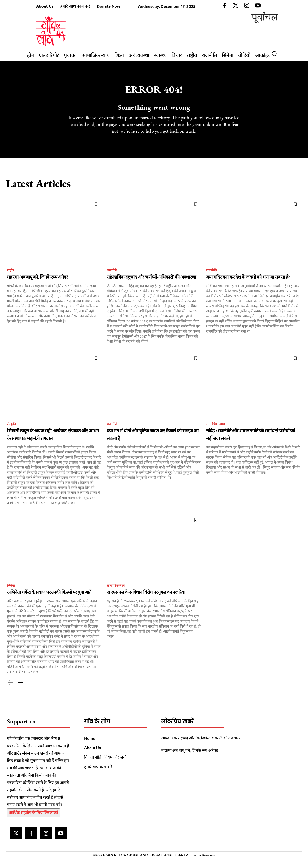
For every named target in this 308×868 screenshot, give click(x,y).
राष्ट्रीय (11, 277)
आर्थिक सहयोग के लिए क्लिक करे (34, 821)
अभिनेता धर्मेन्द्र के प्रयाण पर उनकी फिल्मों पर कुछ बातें (49, 600)
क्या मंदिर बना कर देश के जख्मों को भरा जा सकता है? (248, 284)
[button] (276, 54)
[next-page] (20, 691)
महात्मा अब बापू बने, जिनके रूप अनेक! (38, 284)
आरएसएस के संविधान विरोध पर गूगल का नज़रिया (146, 600)
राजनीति (112, 277)
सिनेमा (12, 593)
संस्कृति (12, 431)
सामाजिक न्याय (217, 431)
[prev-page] (11, 691)
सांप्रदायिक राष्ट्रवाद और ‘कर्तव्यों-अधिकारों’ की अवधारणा (151, 284)
